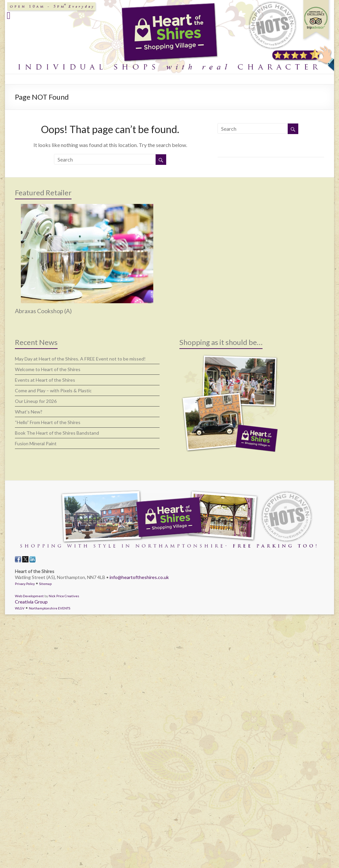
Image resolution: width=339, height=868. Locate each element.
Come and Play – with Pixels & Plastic (53, 390)
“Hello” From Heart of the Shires (48, 422)
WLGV (20, 608)
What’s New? (29, 412)
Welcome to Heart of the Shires (48, 369)
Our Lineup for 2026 (36, 401)
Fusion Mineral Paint (36, 443)
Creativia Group (31, 602)
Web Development (29, 596)
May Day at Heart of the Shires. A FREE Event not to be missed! (80, 359)
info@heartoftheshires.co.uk (139, 577)
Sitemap (45, 584)
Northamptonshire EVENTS (49, 608)
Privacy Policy (25, 584)
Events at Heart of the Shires (45, 380)
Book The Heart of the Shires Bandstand (57, 433)
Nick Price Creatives (64, 596)
